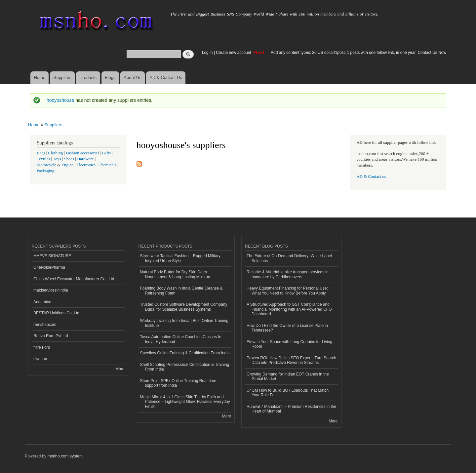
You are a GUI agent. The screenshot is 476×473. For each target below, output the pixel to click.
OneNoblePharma (49, 267)
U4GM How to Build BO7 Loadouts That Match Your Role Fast (288, 393)
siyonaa (40, 359)
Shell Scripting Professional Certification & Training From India (185, 367)
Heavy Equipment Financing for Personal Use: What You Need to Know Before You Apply (287, 291)
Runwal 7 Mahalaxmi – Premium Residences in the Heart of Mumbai (291, 409)
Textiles (43, 159)
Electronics (86, 165)
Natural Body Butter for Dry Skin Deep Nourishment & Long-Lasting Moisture (176, 274)
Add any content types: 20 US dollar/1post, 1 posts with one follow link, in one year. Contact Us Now (358, 53)
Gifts (106, 153)
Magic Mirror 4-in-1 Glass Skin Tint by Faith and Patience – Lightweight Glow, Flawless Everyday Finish (185, 402)
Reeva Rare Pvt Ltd (51, 336)
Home (40, 78)
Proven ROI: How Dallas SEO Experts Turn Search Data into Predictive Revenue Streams (291, 360)
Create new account (234, 53)
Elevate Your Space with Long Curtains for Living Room (289, 344)
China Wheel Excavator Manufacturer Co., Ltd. (74, 279)
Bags (41, 153)
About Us (132, 78)
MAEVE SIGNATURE (52, 256)
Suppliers (62, 78)
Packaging (45, 171)
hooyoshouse (60, 100)
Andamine (42, 302)
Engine (67, 165)
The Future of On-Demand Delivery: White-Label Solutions (289, 258)
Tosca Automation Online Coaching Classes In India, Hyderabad (181, 339)
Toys (57, 159)
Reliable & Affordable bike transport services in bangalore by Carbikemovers (288, 274)
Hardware (85, 159)
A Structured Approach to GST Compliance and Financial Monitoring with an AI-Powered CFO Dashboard (289, 309)
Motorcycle (46, 165)
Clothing (56, 153)
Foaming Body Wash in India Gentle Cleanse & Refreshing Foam (181, 291)
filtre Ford (42, 347)
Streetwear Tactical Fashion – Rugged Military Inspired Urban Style (180, 258)
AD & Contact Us (166, 78)
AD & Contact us (371, 177)
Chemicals (108, 165)
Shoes (69, 159)
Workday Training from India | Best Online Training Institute (184, 323)
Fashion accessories (82, 153)
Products (88, 78)
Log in (207, 53)
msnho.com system (65, 456)
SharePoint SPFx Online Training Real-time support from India (178, 383)
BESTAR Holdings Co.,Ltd (56, 313)
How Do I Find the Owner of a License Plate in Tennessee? (287, 328)
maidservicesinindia (51, 290)
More (120, 369)
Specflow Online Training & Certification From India (185, 353)
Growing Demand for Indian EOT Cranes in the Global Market (288, 376)
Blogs (110, 78)
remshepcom (45, 325)
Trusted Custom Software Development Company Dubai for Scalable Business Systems (184, 307)
